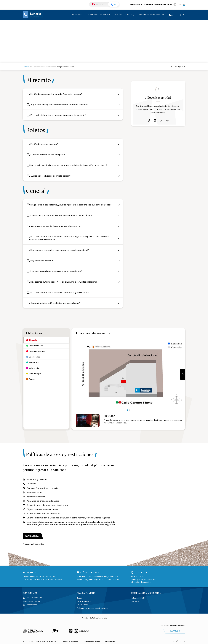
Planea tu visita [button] (86, 592)
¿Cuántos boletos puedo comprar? (49, 155)
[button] (184, 15)
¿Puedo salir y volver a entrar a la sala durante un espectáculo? (63, 215)
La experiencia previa (98, 15)
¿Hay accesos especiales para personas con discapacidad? (61, 250)
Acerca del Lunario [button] (32, 597)
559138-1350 (137, 577)
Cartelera (76, 15)
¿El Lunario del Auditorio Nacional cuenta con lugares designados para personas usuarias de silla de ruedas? (72, 238)
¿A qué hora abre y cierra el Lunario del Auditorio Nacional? (61, 105)
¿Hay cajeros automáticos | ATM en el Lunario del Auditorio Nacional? (66, 282)
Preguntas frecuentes (152, 15)
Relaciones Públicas (140, 597)
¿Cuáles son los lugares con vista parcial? (52, 176)
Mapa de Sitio (110, 641)
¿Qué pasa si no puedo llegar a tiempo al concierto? (57, 226)
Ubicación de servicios (141, 582)
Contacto (140, 573)
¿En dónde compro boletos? (46, 144)
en (180, 4)
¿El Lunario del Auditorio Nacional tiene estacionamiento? (60, 115)
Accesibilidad (175, 4)
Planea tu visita (124, 15)
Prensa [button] (134, 600)
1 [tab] (127, 410)
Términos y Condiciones (70, 641)
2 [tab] (129, 410)
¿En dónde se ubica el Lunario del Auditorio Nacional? (58, 94)
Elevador (109, 416)
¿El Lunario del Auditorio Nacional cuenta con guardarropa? (61, 292)
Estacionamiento (84, 600)
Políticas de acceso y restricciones (92, 607)
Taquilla (80, 597)
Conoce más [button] (30, 592)
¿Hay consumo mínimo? (43, 261)
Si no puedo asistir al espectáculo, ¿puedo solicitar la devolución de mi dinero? (71, 165)
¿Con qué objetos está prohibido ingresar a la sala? (57, 303)
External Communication (146, 592)
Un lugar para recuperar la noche (43, 67)
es (184, 4)
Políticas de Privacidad (92, 641)
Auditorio (97, 4)
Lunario (112, 4)
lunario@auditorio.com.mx (149, 117)
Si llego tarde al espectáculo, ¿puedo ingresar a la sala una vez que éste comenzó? (73, 205)
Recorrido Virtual (31, 600)
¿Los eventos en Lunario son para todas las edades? (58, 271)
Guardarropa (83, 604)
